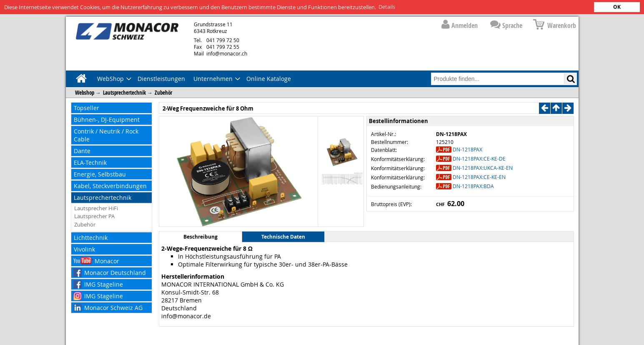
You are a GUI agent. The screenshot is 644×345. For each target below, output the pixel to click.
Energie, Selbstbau (100, 174)
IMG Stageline (104, 284)
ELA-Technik (90, 162)
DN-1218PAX (467, 149)
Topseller (86, 107)
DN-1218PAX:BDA (473, 186)
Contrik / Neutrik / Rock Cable (106, 135)
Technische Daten (283, 237)
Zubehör (163, 92)
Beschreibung (200, 237)
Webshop (85, 92)
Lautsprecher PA (94, 216)
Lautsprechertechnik (124, 92)
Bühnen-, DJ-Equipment (107, 119)
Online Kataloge (269, 78)
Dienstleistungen (161, 78)
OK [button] (617, 7)
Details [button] (387, 7)
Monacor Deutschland (115, 272)
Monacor (107, 261)
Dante (82, 150)
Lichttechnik (91, 237)
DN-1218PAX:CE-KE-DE (479, 158)
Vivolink (84, 249)
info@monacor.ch (221, 53)
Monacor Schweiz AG (113, 307)
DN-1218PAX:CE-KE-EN (479, 176)
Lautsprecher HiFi (96, 208)
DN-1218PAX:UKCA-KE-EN (483, 167)
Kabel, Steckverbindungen (110, 185)
